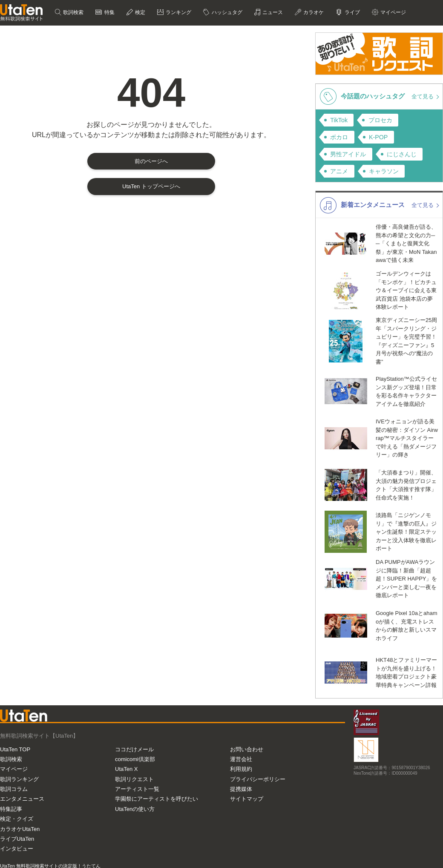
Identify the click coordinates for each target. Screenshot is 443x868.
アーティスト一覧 (137, 789)
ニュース (272, 12)
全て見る (423, 96)
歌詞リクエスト (134, 779)
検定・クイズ (17, 819)
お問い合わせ (247, 749)
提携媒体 (241, 789)
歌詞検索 (73, 12)
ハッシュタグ (226, 12)
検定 (140, 12)
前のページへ (151, 161)
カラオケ (313, 12)
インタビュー (17, 849)
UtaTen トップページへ (151, 186)
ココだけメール (134, 749)
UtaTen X (126, 769)
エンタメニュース (22, 799)
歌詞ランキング (19, 779)
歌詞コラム (14, 789)
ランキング (178, 12)
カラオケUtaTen (20, 829)
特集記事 (11, 809)
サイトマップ (247, 799)
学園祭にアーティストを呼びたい (157, 799)
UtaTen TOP (15, 749)
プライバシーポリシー (258, 779)
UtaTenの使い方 (135, 809)
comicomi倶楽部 (135, 759)
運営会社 (241, 759)
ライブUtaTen (17, 839)
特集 (108, 12)
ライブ (351, 12)
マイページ (393, 12)
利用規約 (241, 769)
